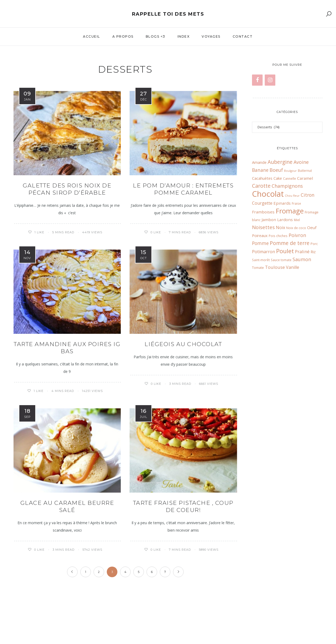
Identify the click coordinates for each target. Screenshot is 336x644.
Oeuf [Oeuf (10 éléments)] (312, 227)
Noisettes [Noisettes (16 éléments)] (263, 227)
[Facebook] (257, 80)
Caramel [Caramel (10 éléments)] (305, 178)
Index (184, 36)
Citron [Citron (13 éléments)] (308, 195)
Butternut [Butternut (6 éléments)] (305, 170)
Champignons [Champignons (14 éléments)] (287, 186)
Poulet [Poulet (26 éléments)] (285, 251)
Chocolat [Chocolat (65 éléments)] (268, 194)
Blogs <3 (156, 36)
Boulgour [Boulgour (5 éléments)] (290, 171)
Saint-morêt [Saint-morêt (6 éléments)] (261, 260)
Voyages (211, 36)
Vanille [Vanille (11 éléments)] (293, 267)
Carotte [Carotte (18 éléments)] (261, 186)
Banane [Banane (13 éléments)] (260, 170)
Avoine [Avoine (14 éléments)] (301, 162)
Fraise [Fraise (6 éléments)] (296, 203)
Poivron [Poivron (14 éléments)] (297, 235)
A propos (123, 36)
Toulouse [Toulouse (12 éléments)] (275, 267)
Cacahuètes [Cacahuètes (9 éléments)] (262, 178)
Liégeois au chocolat (183, 344)
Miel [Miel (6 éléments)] (297, 220)
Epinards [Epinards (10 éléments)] (282, 203)
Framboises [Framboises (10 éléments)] (263, 212)
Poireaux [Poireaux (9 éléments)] (260, 235)
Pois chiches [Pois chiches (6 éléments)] (278, 236)
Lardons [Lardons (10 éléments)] (285, 220)
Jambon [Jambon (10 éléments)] (269, 220)
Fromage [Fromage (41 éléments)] (290, 211)
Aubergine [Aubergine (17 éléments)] (280, 162)
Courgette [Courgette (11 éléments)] (262, 203)
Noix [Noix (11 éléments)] (280, 227)
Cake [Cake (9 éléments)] (278, 178)
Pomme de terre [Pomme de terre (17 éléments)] (290, 243)
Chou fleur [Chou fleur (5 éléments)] (292, 196)
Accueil (92, 36)
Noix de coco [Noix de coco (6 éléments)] (296, 228)
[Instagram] (270, 80)
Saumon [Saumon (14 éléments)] (302, 259)
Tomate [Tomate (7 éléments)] (258, 268)
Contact (243, 36)
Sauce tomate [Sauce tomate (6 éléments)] (281, 260)
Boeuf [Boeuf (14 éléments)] (276, 170)
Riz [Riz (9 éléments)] (313, 252)
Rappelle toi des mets (168, 14)
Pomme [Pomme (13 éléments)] (260, 243)
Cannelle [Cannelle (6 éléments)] (289, 178)
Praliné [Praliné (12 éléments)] (302, 251)
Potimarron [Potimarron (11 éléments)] (264, 252)
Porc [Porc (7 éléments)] (314, 244)
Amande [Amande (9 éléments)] (259, 162)
